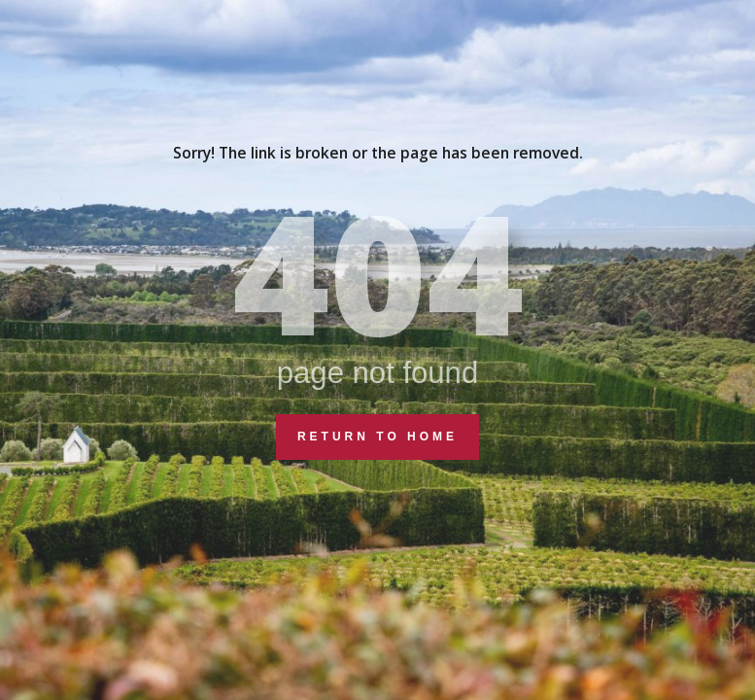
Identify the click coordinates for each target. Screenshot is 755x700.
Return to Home (377, 437)
